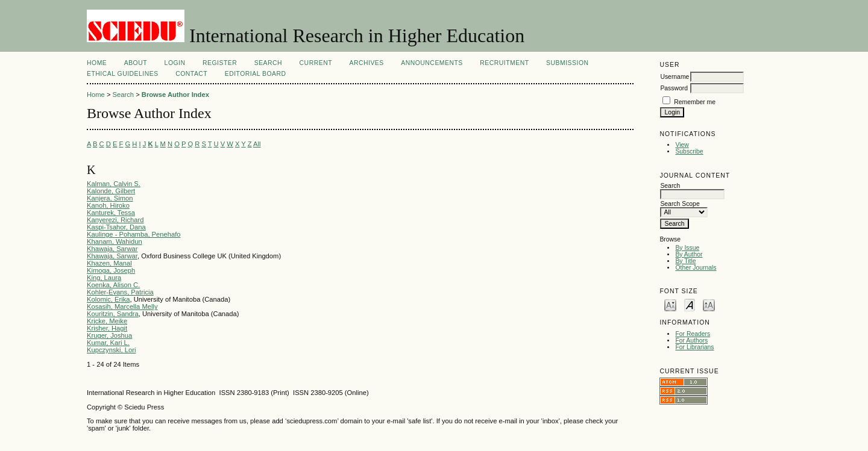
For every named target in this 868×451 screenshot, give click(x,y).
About (136, 63)
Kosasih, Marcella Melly (122, 306)
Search (268, 63)
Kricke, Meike (107, 321)
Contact (191, 74)
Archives (366, 63)
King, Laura (104, 278)
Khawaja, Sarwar (112, 249)
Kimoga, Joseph (111, 270)
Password (674, 88)
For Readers (693, 334)
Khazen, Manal (109, 263)
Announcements (432, 63)
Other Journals (696, 268)
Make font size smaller (670, 304)
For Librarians (694, 347)
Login (175, 63)
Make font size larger (709, 304)
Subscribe (689, 151)
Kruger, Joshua (109, 335)
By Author (689, 254)
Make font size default (690, 304)
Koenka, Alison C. (113, 285)
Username (675, 77)
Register (220, 63)
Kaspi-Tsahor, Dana (116, 227)
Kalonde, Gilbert (111, 191)
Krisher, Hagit (107, 328)
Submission (567, 63)
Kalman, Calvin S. (114, 184)
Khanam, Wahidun (115, 241)
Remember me (695, 102)
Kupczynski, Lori (111, 350)
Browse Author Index (175, 95)
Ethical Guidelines (123, 74)
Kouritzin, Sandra (113, 314)
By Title (685, 261)
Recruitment (504, 63)
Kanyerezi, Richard (115, 220)
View (682, 145)
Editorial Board (256, 74)
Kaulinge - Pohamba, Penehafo (134, 234)
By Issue (687, 248)
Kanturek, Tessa (111, 213)
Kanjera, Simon (110, 198)
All (257, 144)
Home (97, 63)
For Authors (691, 341)
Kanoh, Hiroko (108, 205)
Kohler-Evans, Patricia (120, 292)
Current (316, 63)
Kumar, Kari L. (108, 343)
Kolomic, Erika (108, 299)
